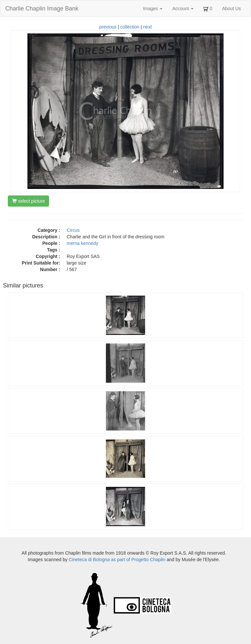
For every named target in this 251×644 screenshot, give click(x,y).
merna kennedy (83, 243)
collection (130, 27)
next (147, 27)
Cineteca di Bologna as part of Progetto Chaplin (117, 560)
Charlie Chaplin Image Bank (42, 9)
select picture (28, 201)
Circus (73, 230)
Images (153, 9)
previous (108, 27)
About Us (231, 9)
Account (183, 9)
